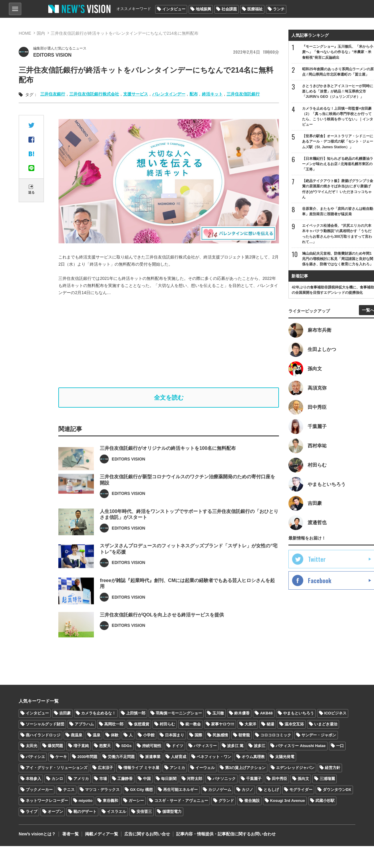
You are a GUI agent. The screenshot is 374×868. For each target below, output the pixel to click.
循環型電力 (172, 812)
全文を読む (169, 398)
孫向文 (303, 779)
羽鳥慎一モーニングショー (179, 713)
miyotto (85, 801)
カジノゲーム (220, 790)
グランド (226, 801)
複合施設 (252, 801)
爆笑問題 (55, 746)
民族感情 (220, 735)
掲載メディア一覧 (101, 834)
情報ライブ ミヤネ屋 (141, 768)
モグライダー (301, 790)
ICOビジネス (335, 713)
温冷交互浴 (294, 724)
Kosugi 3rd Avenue (288, 801)
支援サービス (136, 94)
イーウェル (205, 768)
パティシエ (35, 757)
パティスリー (205, 746)
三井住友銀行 (53, 94)
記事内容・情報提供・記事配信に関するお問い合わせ (226, 834)
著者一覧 (70, 834)
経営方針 (333, 768)
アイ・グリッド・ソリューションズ (57, 768)
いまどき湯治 (326, 724)
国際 (198, 735)
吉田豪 (65, 713)
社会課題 (229, 9)
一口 (340, 746)
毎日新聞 (169, 779)
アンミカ (177, 768)
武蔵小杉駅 (325, 801)
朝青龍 (244, 735)
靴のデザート (85, 812)
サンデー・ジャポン (319, 735)
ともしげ (271, 790)
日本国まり (175, 735)
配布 (194, 94)
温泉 (97, 735)
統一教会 (193, 724)
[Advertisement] (173, 342)
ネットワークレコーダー (47, 801)
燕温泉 (77, 735)
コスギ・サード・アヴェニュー (181, 801)
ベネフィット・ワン (214, 757)
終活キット (212, 94)
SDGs (126, 746)
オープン (55, 812)
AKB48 (266, 713)
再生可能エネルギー (180, 790)
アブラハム (84, 724)
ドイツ (178, 746)
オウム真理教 (253, 757)
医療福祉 (255, 9)
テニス (69, 790)
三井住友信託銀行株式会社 (94, 94)
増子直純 (81, 746)
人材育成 (179, 757)
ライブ (32, 812)
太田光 (32, 746)
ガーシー (136, 801)
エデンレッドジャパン (295, 768)
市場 (103, 779)
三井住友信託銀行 (243, 94)
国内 (41, 33)
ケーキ (61, 757)
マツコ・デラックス (102, 790)
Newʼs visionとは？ (37, 834)
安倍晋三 (144, 812)
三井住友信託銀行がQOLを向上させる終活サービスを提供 (162, 631)
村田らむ (167, 724)
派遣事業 (153, 757)
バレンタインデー (169, 94)
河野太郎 (195, 779)
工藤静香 (125, 779)
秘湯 (270, 724)
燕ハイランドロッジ (43, 735)
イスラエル (117, 812)
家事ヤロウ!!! (223, 724)
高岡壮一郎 (114, 724)
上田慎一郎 (136, 713)
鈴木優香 (242, 713)
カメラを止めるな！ (98, 713)
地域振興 (203, 9)
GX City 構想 (141, 790)
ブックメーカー (39, 790)
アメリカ (81, 779)
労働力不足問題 (121, 757)
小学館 (149, 735)
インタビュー (174, 9)
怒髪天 (105, 746)
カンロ (57, 779)
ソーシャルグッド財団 (45, 724)
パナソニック (224, 779)
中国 (147, 779)
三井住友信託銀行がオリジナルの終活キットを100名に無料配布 (168, 464)
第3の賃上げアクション (245, 768)
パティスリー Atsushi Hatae (301, 746)
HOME (25, 33)
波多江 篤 (235, 746)
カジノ (247, 790)
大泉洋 (250, 724)
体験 (115, 735)
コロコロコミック (276, 735)
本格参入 (33, 779)
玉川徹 (218, 713)
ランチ (279, 9)
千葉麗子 (254, 779)
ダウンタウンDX (337, 790)
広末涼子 (105, 768)
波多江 (260, 746)
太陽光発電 (285, 757)
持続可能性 (152, 746)
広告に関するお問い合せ (147, 834)
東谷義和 (110, 801)
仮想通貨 (142, 724)
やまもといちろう (298, 713)
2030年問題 (87, 757)
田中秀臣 (280, 779)
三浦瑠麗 (327, 779)
